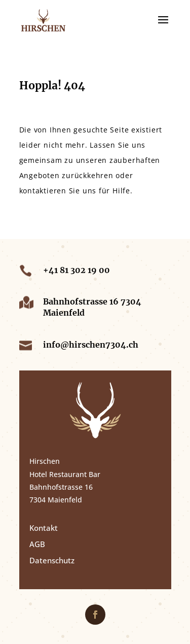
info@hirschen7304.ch (91, 345)
